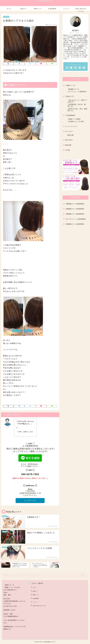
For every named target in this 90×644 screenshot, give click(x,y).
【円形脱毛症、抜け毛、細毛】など (77, 105)
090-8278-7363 (30, 474)
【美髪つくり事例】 (74, 119)
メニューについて (71, 126)
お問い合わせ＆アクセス (81, 9)
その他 (67, 150)
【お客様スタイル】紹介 (76, 122)
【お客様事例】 (70, 115)
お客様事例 (52, 9)
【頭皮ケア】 (70, 96)
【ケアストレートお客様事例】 (76, 219)
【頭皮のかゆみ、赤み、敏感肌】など (77, 110)
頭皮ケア (24, 9)
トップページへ (30, 501)
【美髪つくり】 (70, 86)
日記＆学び (69, 140)
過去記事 (6, 17)
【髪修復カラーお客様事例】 (75, 204)
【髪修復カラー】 (74, 89)
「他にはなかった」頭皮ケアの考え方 (77, 101)
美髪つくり (38, 9)
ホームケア (69, 131)
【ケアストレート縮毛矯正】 (77, 92)
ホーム (9, 9)
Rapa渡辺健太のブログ (45, 1)
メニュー (66, 9)
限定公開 (71, 135)
